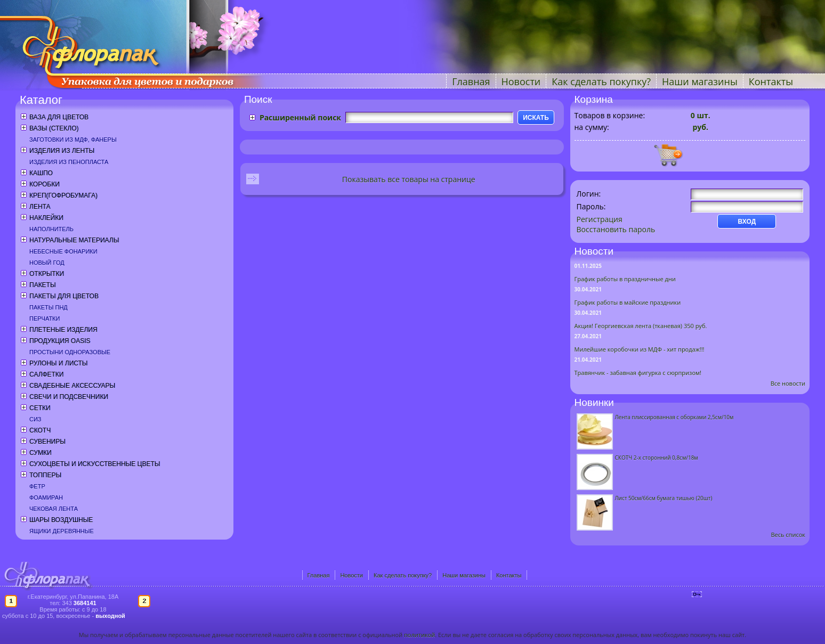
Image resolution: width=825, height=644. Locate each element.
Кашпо (41, 173)
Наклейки (46, 218)
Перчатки (45, 319)
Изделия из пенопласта (69, 162)
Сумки (41, 453)
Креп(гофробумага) (63, 195)
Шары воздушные (61, 520)
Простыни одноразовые (70, 352)
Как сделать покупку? (601, 81)
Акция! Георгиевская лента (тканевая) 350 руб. (641, 326)
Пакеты (43, 285)
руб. (699, 127)
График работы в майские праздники (628, 302)
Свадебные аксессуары (72, 386)
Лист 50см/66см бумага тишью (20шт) (664, 498)
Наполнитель (51, 229)
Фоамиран (46, 498)
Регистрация (600, 219)
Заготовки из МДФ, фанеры (73, 140)
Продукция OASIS (60, 341)
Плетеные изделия (63, 330)
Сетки (40, 408)
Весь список (788, 535)
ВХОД (747, 222)
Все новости (788, 383)
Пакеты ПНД (48, 307)
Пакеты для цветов (64, 296)
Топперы (45, 475)
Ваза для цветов (59, 117)
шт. (701, 115)
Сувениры (47, 442)
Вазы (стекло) (54, 128)
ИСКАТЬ (536, 118)
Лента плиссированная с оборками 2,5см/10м (674, 417)
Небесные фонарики (63, 251)
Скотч (40, 430)
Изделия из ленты (62, 151)
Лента (40, 207)
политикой (419, 635)
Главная (471, 81)
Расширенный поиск (300, 117)
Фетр (37, 486)
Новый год (47, 263)
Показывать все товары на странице (409, 179)
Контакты (771, 81)
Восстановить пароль (616, 229)
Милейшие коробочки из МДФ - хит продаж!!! (640, 349)
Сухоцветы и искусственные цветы (95, 464)
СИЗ (35, 419)
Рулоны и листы (58, 363)
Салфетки (46, 374)
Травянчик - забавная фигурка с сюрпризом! (638, 373)
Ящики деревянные (62, 531)
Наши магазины (700, 81)
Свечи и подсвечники (69, 397)
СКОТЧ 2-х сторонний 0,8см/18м (657, 458)
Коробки (45, 184)
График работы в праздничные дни (625, 279)
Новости (521, 81)
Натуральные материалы (74, 240)
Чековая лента (54, 509)
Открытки (47, 274)
